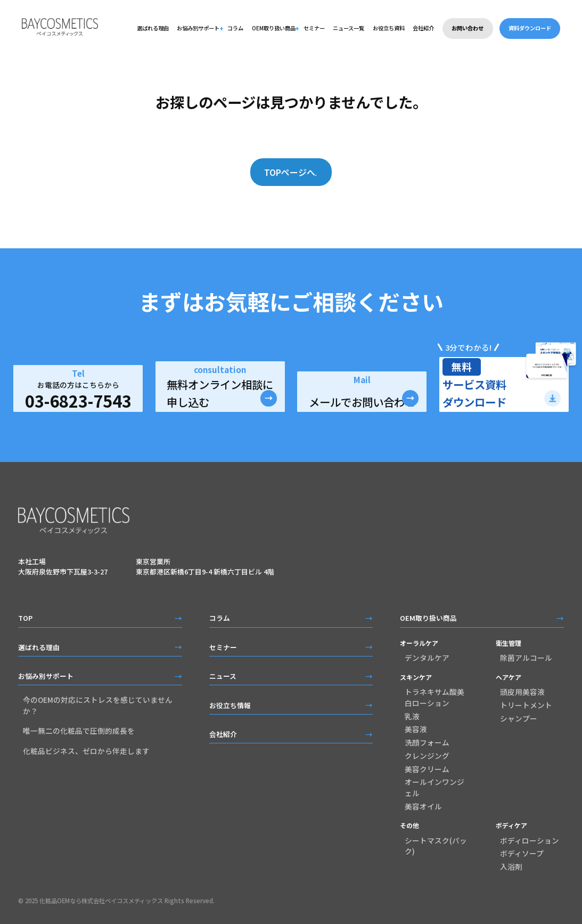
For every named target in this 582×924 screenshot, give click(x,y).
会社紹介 (423, 28)
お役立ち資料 (389, 28)
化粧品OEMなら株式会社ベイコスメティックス (101, 902)
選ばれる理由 (153, 28)
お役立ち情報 (230, 706)
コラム (235, 28)
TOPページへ (285, 172)
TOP (25, 619)
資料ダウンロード (530, 28)
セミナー (314, 28)
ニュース (223, 676)
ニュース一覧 (349, 28)
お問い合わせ (468, 28)
